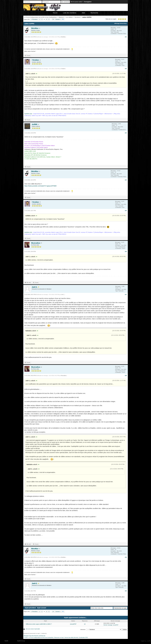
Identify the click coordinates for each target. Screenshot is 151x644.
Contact (26, 637)
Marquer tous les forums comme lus (35, 636)
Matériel (61, 17)
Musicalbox (36, 243)
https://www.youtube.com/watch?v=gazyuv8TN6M (40, 186)
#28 (126, 376)
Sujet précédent (30, 608)
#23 (126, 133)
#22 (126, 69)
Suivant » (58, 19)
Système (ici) (28, 114)
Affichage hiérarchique (120, 23)
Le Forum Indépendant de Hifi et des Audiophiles (41, 637)
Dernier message (108, 625)
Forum (55, 13)
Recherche (94, 13)
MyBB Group (21, 641)
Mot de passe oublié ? (77, 2)
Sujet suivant (42, 608)
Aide (83, 13)
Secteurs (77, 17)
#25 (126, 211)
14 (53, 19)
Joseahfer (149, 641)
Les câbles (69, 17)
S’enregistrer (88, 2)
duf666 (35, 124)
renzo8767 (73, 624)
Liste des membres (70, 13)
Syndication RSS (83, 637)
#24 (126, 180)
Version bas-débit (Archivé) (71, 637)
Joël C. (63, 295)
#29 (126, 557)
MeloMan (35, 28)
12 (85, 624)
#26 (126, 251)
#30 (126, 591)
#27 (126, 295)
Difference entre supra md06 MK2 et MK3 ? (39, 624)
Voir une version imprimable (33, 629)
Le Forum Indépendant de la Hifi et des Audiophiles (40, 17)
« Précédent (34, 19)
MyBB (6, 641)
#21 (126, 37)
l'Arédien (35, 60)
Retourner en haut (59, 637)
